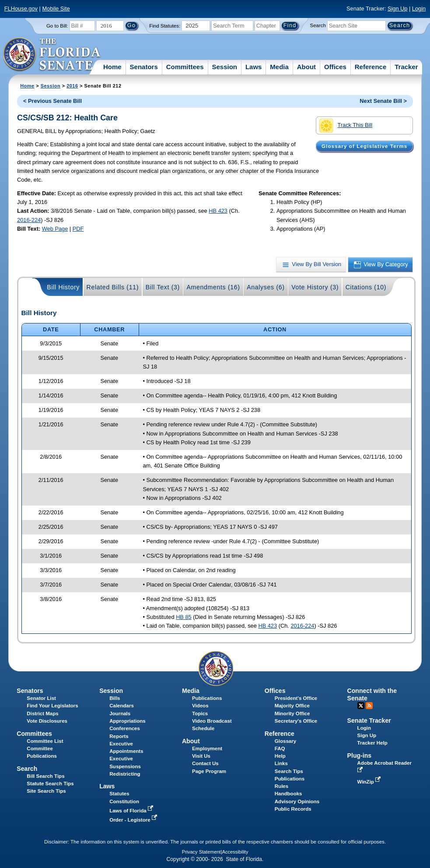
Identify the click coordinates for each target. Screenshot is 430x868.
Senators (144, 67)
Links (281, 763)
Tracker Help (372, 743)
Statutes (119, 794)
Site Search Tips (46, 791)
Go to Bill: (57, 26)
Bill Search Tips (45, 776)
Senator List (41, 698)
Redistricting (125, 774)
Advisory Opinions (297, 801)
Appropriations (128, 721)
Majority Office (292, 706)
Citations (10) (366, 287)
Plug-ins (360, 756)
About (306, 67)
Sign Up (398, 9)
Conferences (125, 728)
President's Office (296, 698)
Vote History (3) (315, 287)
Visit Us (201, 756)
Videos (200, 706)
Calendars (122, 706)
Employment (207, 749)
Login (419, 9)
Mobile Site (56, 9)
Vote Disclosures (47, 721)
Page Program (209, 771)
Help (280, 756)
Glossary (285, 741)
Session (224, 67)
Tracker (406, 67)
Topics (200, 713)
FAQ (280, 749)
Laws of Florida (132, 811)
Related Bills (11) (113, 287)
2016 (72, 86)
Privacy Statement (201, 852)
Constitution (124, 801)
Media (279, 67)
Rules (281, 786)
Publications (207, 698)
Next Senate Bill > (383, 101)
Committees (185, 67)
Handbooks (288, 794)
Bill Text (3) (163, 287)
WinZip (370, 782)
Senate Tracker (369, 720)
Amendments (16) (213, 287)
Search (318, 25)
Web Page (55, 229)
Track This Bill (346, 126)
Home (112, 67)
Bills (115, 698)
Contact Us (205, 763)
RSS (369, 706)
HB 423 (218, 211)
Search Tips (289, 771)
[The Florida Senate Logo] (52, 55)
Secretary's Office (296, 721)
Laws (254, 67)
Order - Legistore (134, 820)
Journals (120, 713)
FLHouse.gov (21, 9)
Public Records (293, 809)
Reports (119, 736)
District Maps (42, 713)
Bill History (63, 287)
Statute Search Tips (50, 784)
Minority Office (292, 713)
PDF (78, 229)
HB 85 (184, 617)
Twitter (361, 706)
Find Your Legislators (52, 706)
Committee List (45, 741)
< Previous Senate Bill (52, 101)
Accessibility (235, 852)
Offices (335, 67)
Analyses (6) (266, 287)
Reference (371, 67)
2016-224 (29, 220)
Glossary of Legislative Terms (364, 146)
